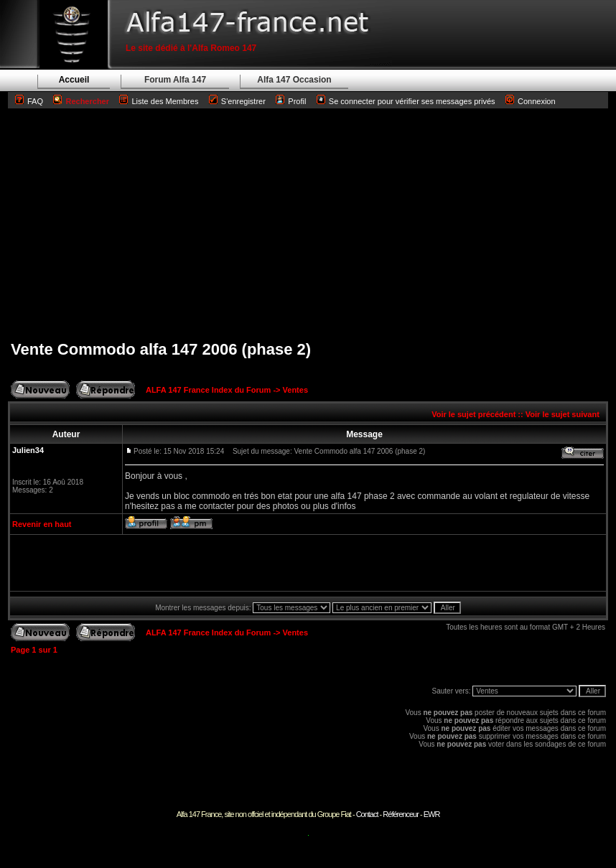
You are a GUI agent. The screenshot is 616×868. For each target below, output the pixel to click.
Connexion (531, 101)
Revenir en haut (42, 524)
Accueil (74, 80)
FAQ (35, 101)
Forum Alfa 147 (175, 80)
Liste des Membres (159, 101)
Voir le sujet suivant (563, 414)
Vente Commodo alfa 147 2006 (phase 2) (161, 349)
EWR (432, 814)
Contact (367, 814)
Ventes (295, 390)
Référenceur (401, 814)
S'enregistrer (243, 101)
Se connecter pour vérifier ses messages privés (406, 101)
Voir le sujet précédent (473, 414)
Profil (297, 101)
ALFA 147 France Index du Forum (208, 390)
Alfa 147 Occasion (294, 80)
